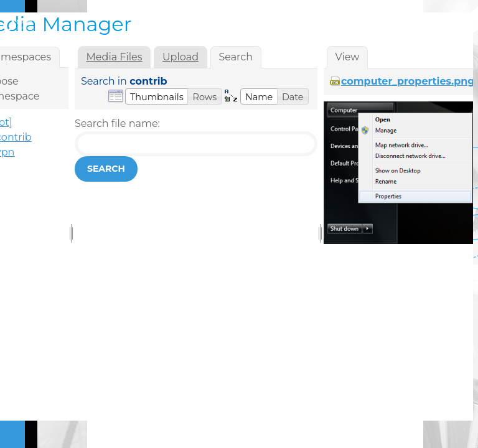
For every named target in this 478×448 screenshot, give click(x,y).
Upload (180, 57)
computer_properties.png (408, 81)
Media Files (115, 57)
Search (106, 169)
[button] (157, 96)
